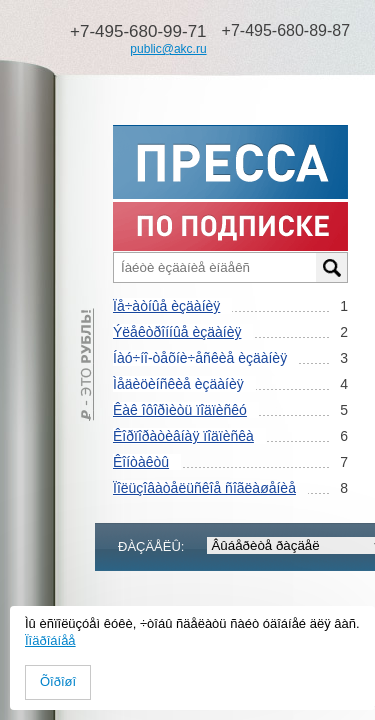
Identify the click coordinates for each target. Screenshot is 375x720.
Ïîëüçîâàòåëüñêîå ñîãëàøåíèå (204, 488)
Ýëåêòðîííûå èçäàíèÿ (177, 332)
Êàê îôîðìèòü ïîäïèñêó (180, 410)
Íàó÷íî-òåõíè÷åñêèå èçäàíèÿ (200, 358)
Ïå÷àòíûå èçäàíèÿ (166, 306)
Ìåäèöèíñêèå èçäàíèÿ (178, 384)
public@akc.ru (168, 49)
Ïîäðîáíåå (50, 640)
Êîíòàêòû (141, 462)
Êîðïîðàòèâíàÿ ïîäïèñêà (183, 436)
